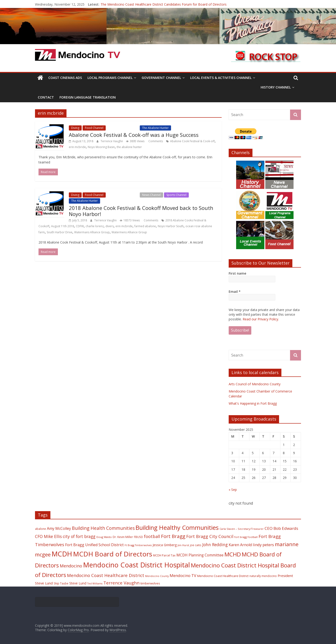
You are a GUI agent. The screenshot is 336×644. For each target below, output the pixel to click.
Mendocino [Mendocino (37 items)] (71, 566)
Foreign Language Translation (88, 97)
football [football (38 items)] (152, 536)
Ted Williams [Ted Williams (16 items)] (95, 584)
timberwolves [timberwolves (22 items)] (150, 583)
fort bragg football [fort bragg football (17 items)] (246, 537)
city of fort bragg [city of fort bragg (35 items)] (79, 536)
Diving (75, 128)
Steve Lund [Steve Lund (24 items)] (78, 583)
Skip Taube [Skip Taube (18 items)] (61, 583)
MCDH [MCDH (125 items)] (62, 554)
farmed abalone (145, 226)
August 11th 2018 (63, 226)
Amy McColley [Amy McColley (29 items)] (59, 528)
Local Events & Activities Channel (221, 78)
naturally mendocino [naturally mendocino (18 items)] (263, 576)
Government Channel (161, 78)
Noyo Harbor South (171, 226)
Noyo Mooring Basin (101, 147)
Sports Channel (176, 195)
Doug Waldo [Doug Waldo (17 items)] (104, 537)
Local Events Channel (123, 128)
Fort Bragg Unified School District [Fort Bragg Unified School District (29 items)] (94, 545)
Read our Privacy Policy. (261, 319)
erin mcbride (77, 147)
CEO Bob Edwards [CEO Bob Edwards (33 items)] (281, 528)
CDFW (80, 226)
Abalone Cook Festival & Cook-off (192, 141)
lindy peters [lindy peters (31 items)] (263, 545)
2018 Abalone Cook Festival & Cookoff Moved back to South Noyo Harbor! (141, 211)
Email (235, 292)
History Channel (276, 87)
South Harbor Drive (59, 232)
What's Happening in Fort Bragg (253, 403)
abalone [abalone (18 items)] (40, 529)
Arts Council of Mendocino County (255, 384)
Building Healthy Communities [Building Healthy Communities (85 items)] (177, 528)
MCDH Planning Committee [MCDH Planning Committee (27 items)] (200, 555)
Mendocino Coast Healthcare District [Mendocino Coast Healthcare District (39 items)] (106, 575)
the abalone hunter (129, 147)
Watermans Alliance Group (92, 232)
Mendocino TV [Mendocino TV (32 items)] (183, 575)
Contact (46, 97)
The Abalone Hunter (155, 128)
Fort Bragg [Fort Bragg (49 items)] (173, 536)
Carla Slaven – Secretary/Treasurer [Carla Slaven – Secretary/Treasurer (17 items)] (242, 529)
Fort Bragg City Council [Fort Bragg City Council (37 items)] (210, 536)
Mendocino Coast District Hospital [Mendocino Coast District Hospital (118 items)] (136, 565)
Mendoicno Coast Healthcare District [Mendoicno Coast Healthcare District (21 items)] (223, 576)
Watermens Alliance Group (129, 232)
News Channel (151, 195)
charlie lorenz (95, 226)
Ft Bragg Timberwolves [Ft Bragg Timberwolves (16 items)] (138, 545)
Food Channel (94, 128)
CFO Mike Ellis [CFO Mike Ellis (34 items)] (48, 536)
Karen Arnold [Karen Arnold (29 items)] (240, 545)
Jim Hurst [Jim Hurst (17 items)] (183, 545)
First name (237, 273)
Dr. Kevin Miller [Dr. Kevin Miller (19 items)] (123, 537)
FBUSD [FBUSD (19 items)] (138, 537)
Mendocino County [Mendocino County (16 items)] (157, 576)
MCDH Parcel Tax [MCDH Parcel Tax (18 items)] (164, 555)
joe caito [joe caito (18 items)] (196, 545)
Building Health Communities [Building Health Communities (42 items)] (103, 528)
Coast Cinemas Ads (65, 78)
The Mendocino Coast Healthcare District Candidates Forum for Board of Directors (164, 4)
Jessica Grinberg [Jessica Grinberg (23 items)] (165, 545)
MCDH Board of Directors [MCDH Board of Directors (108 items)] (113, 554)
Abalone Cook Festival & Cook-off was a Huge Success (134, 135)
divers (110, 226)
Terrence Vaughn (112, 141)
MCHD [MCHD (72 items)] (233, 554)
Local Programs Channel (110, 78)
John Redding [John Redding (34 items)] (215, 545)
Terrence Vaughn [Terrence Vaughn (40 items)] (121, 583)
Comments (155, 141)
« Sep (233, 490)
